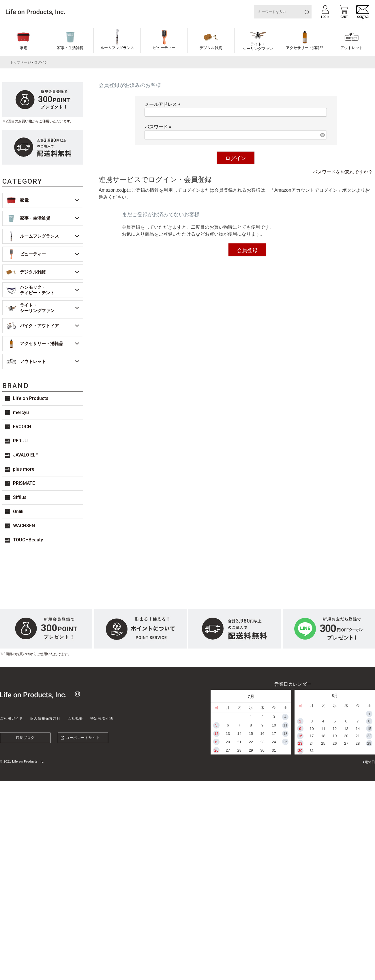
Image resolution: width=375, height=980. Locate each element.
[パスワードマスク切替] (322, 135)
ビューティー (164, 48)
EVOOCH (22, 427)
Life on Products (31, 398)
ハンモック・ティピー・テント (37, 290)
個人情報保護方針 (45, 718)
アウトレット (352, 48)
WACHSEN (24, 526)
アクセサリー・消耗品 (305, 48)
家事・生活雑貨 (70, 48)
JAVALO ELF (26, 455)
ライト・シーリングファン (258, 46)
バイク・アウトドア (39, 326)
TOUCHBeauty (28, 540)
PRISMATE (24, 483)
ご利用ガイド (11, 718)
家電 (23, 48)
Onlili (18, 512)
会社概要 (75, 718)
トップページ (21, 62)
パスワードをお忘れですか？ (343, 172)
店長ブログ (25, 738)
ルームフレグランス (117, 48)
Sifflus (20, 497)
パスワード (159, 127)
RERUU (20, 441)
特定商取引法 (102, 718)
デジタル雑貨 (211, 48)
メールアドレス (164, 104)
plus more (24, 469)
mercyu (21, 412)
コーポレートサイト (83, 738)
